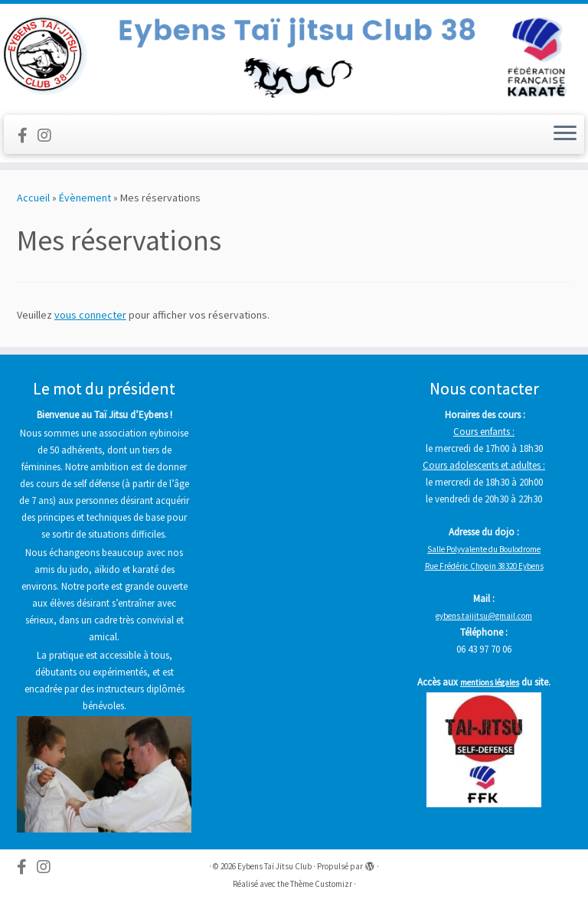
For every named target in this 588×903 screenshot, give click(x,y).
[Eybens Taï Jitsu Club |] (294, 57)
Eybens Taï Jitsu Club (274, 866)
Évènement (85, 198)
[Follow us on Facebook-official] (28, 135)
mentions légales (490, 682)
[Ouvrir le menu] (565, 135)
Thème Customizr (321, 884)
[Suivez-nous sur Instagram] (49, 135)
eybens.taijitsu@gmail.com (484, 616)
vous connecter (90, 315)
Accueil (33, 198)
